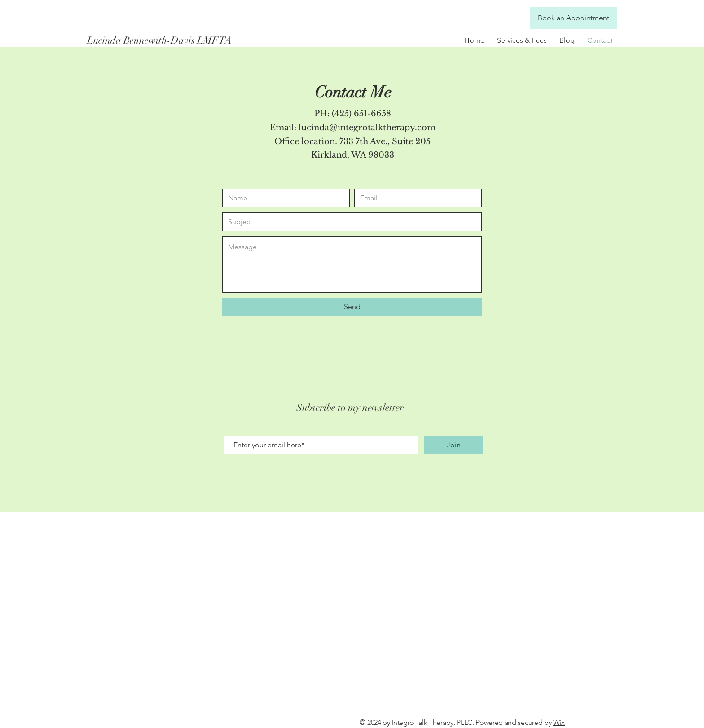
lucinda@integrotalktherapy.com (367, 128)
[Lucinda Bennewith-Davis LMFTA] (167, 40)
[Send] (352, 307)
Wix (559, 722)
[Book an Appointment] (573, 18)
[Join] (453, 445)
